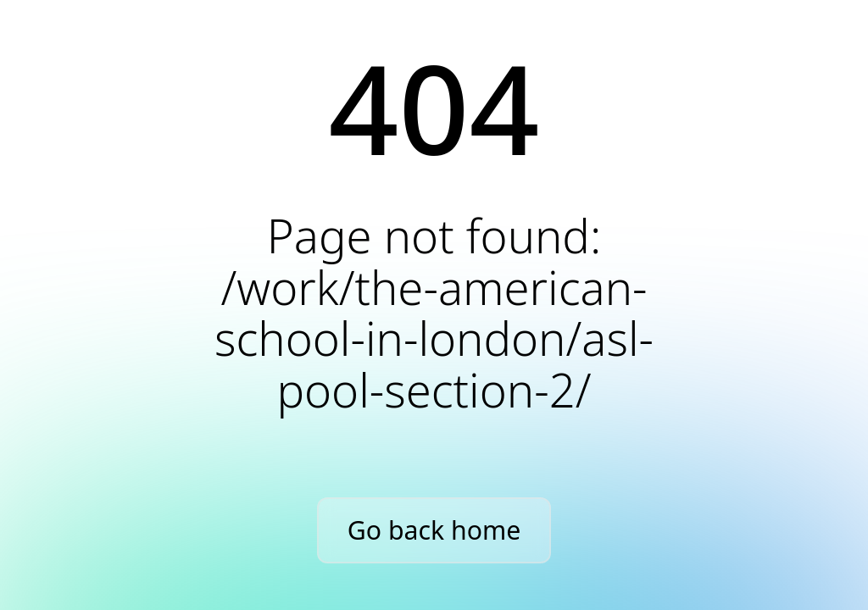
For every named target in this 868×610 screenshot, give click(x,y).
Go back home (434, 530)
